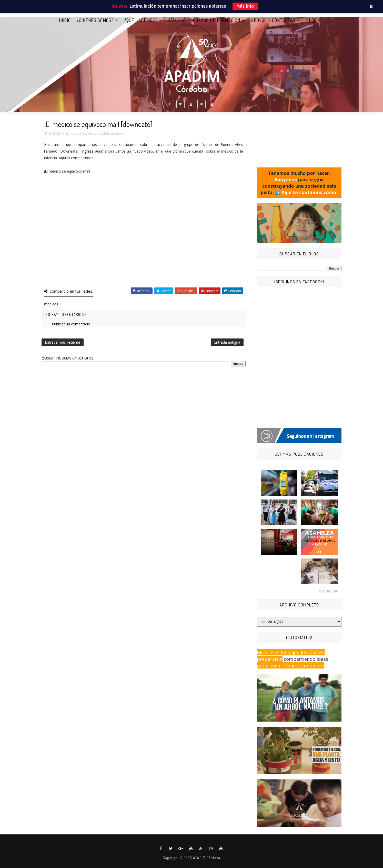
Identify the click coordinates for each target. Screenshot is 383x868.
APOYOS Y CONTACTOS (273, 20)
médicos (118, 133)
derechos (79, 133)
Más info (245, 6)
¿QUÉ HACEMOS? (141, 20)
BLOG (311, 20)
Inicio (65, 20)
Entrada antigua (227, 342)
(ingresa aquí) (92, 151)
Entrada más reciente (63, 342)
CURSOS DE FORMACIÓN (217, 20)
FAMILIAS (178, 20)
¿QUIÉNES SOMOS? (95, 20)
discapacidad (99, 133)
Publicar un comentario (71, 324)
